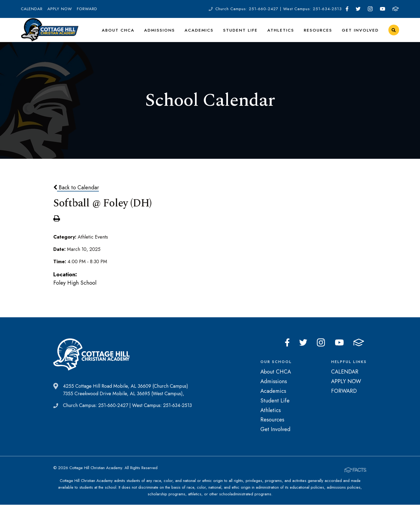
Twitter (358, 9)
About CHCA (134, 33)
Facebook (347, 9)
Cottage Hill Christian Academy (50, 33)
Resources (322, 33)
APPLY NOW (60, 9)
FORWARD (87, 9)
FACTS (396, 9)
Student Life (249, 33)
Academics (210, 33)
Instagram (370, 9)
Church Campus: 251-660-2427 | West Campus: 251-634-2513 (279, 9)
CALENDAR (32, 9)
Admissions (173, 33)
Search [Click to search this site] (394, 34)
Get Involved (362, 33)
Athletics (287, 33)
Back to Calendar (76, 194)
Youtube (382, 9)
